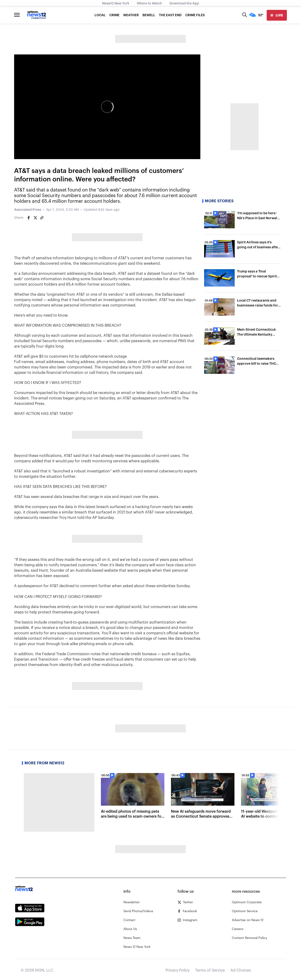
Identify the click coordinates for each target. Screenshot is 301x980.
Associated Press (28, 210)
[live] (277, 15)
